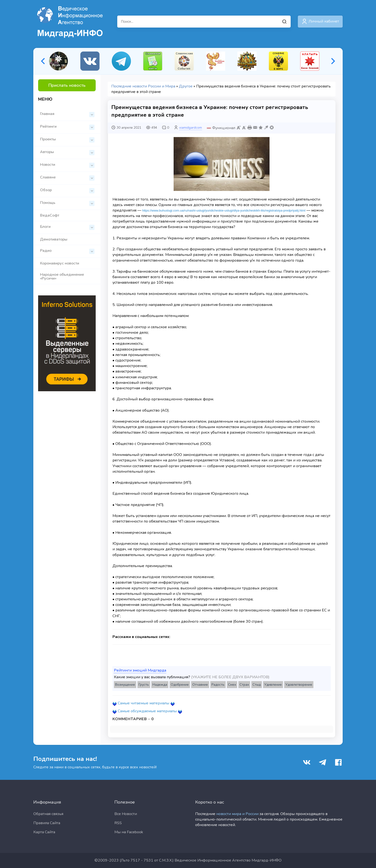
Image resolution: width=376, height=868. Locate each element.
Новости (67, 165)
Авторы (67, 152)
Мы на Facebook (129, 832)
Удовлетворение (299, 685)
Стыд (257, 685)
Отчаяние (200, 685)
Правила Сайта (47, 823)
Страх (244, 685)
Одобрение (180, 685)
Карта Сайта (44, 832)
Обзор (67, 190)
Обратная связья (48, 814)
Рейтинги (67, 127)
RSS (118, 823)
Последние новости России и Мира (143, 86)
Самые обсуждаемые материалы (147, 711)
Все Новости (126, 814)
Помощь (67, 203)
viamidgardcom (191, 128)
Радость (218, 685)
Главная (67, 114)
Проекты (67, 140)
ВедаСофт (50, 215)
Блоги (67, 227)
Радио (67, 251)
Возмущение (125, 685)
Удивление (273, 685)
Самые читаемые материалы (144, 703)
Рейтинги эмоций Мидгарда (140, 670)
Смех (232, 685)
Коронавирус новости (60, 263)
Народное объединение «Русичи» (62, 276)
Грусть (144, 685)
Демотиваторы (54, 239)
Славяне (67, 178)
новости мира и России (237, 814)
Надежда (160, 685)
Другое (186, 86)
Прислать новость (67, 85)
